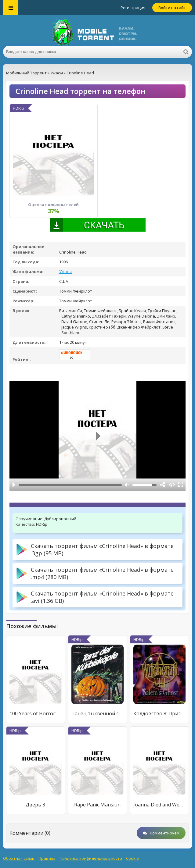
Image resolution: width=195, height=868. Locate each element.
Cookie (132, 858)
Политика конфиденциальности (91, 858)
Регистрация (133, 8)
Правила (47, 858)
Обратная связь (19, 858)
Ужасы (65, 272)
